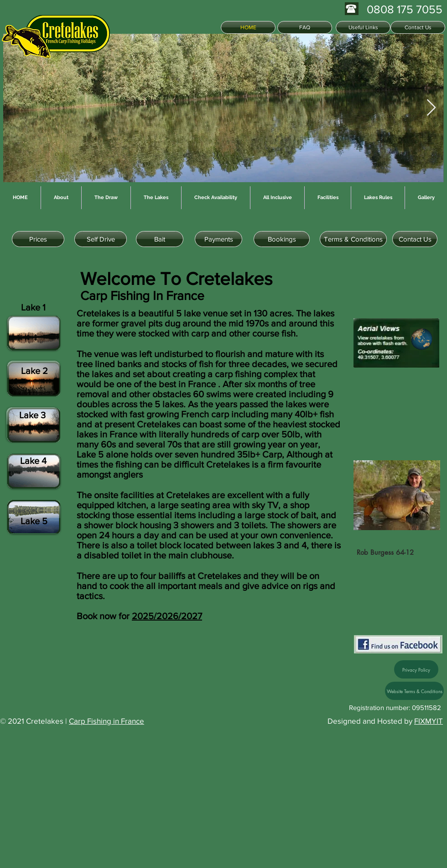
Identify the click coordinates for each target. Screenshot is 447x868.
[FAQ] (305, 27)
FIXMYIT (429, 721)
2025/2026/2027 (167, 616)
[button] (399, 409)
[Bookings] (282, 239)
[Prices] (38, 239)
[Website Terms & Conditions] (414, 691)
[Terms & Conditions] (353, 239)
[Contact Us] (418, 27)
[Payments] (218, 239)
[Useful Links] (363, 27)
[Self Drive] (101, 239)
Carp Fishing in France (107, 721)
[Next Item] (431, 108)
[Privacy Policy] (416, 669)
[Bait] (160, 239)
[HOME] (248, 27)
